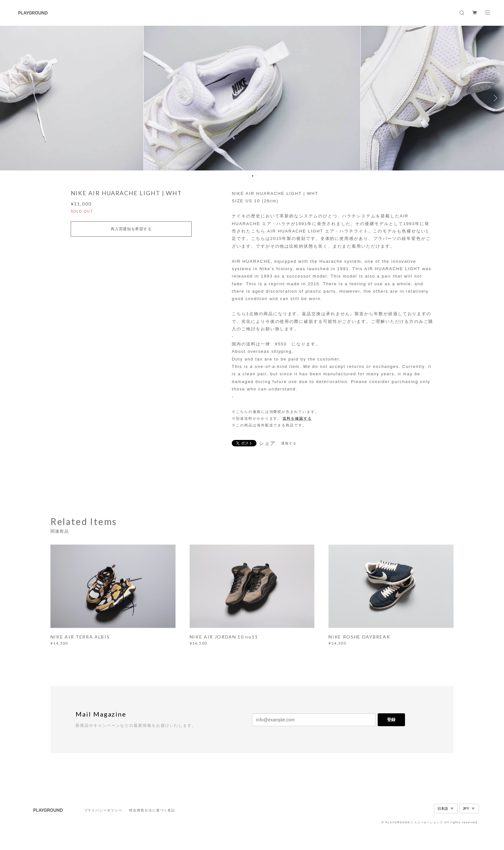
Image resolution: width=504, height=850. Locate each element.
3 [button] (257, 176)
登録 (391, 720)
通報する (289, 443)
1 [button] (248, 176)
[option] (252, 98)
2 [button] (253, 176)
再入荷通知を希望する (131, 229)
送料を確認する (297, 418)
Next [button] (494, 98)
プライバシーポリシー (103, 810)
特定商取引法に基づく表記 (152, 810)
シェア (267, 443)
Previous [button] (10, 98)
